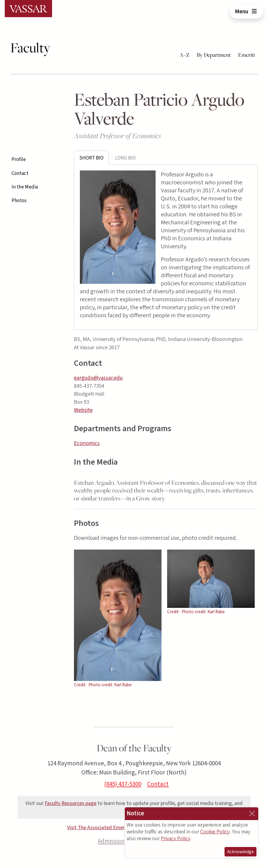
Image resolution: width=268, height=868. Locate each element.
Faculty (30, 48)
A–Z (185, 55)
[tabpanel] (166, 247)
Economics (87, 443)
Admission (111, 841)
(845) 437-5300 (123, 784)
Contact (20, 173)
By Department (214, 55)
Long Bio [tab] (125, 158)
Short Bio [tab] (91, 158)
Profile (19, 160)
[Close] (252, 814)
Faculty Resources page (71, 803)
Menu (247, 12)
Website (83, 410)
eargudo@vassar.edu (98, 378)
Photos (19, 201)
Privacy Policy (176, 839)
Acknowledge (240, 852)
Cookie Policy (215, 832)
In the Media (25, 187)
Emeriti (246, 55)
